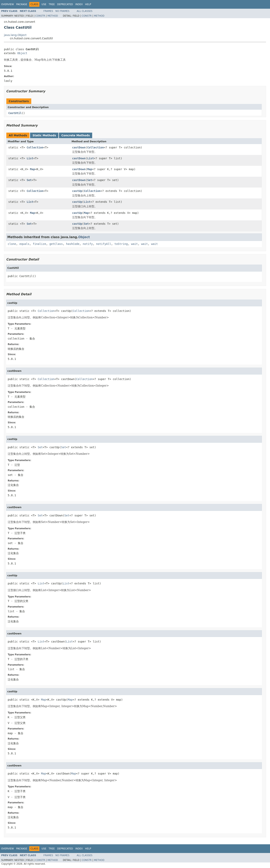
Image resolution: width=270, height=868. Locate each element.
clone (12, 244)
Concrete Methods (76, 135)
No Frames (62, 11)
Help (88, 4)
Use (44, 4)
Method (53, 16)
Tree (52, 4)
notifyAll (104, 244)
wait (135, 244)
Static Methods (44, 135)
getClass (56, 244)
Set (29, 180)
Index (79, 4)
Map (33, 169)
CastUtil (15, 113)
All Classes (85, 11)
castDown (79, 147)
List (30, 158)
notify (88, 244)
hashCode (73, 244)
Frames (48, 11)
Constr (40, 16)
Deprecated (65, 4)
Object (22, 53)
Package (22, 4)
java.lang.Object (15, 35)
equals (24, 244)
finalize (39, 244)
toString (121, 244)
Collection (35, 147)
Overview (8, 4)
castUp (77, 191)
